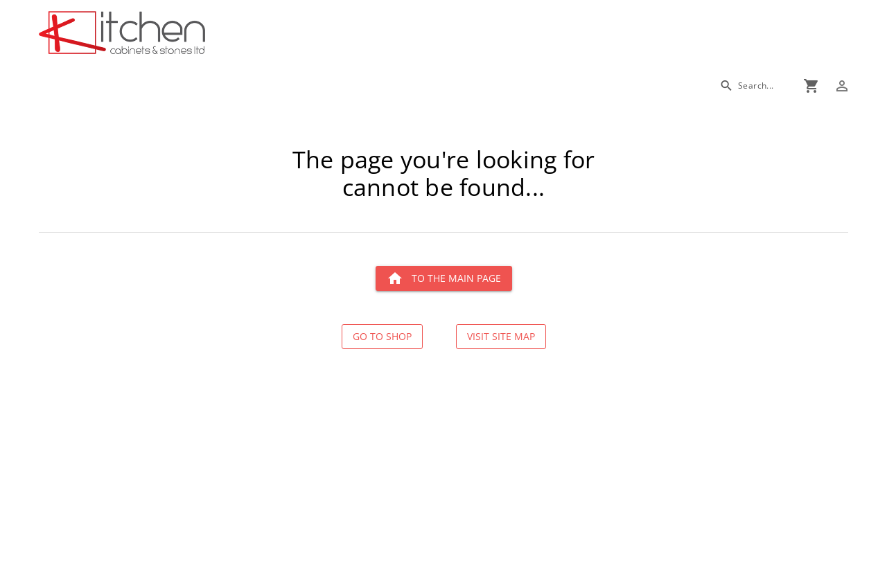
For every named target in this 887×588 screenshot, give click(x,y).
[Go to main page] (172, 34)
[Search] (747, 86)
